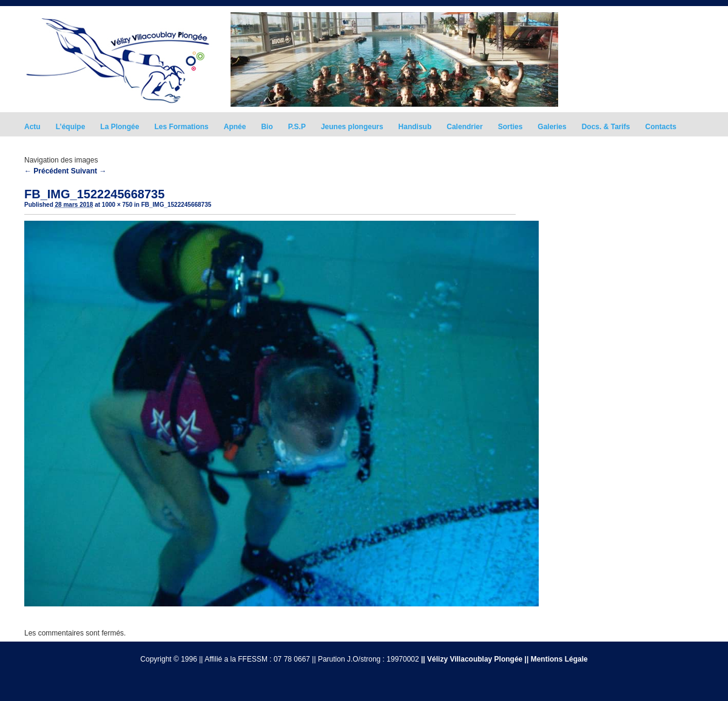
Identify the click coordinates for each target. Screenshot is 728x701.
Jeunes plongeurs (352, 127)
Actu (32, 127)
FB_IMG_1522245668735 (177, 205)
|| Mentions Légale (556, 659)
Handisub (415, 127)
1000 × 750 (117, 205)
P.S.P (297, 127)
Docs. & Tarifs (606, 127)
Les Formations (181, 127)
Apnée (235, 127)
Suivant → (89, 171)
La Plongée (120, 127)
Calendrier (464, 127)
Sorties (511, 127)
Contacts (661, 127)
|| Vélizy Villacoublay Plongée (472, 659)
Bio (267, 127)
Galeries (552, 127)
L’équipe (71, 127)
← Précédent (46, 171)
